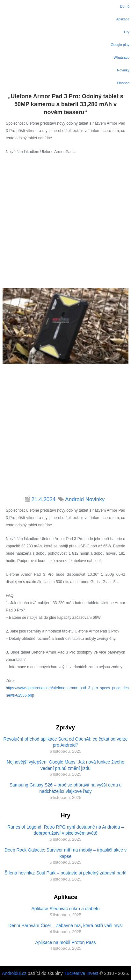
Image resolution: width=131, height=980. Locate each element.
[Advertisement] (65, 223)
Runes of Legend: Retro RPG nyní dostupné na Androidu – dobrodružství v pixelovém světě (65, 830)
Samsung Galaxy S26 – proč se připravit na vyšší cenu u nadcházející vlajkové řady (66, 788)
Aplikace (123, 19)
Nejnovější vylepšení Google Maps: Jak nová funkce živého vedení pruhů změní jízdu (65, 765)
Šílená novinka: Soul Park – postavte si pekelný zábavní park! (65, 873)
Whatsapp (121, 57)
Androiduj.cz (14, 973)
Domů (125, 6)
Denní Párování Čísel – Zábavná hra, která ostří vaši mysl (65, 925)
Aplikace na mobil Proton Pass (66, 942)
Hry (127, 32)
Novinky (123, 70)
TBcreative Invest (81, 973)
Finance (123, 83)
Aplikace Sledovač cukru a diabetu (65, 909)
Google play (120, 45)
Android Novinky (85, 499)
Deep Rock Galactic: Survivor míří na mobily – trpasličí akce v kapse (65, 853)
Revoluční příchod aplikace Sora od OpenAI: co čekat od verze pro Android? (66, 742)
